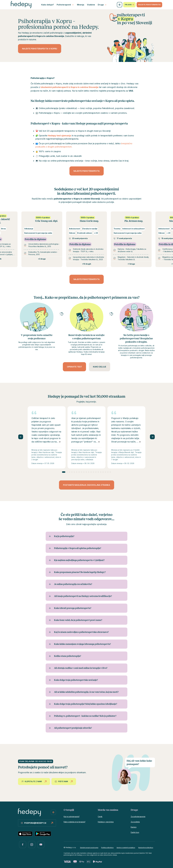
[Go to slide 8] (81, 472)
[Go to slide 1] (64, 472)
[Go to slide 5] (74, 472)
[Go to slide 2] (67, 472)
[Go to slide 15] (98, 472)
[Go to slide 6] (77, 472)
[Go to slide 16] (101, 472)
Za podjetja (135, 822)
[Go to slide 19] (108, 472)
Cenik (100, 817)
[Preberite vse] (60, 442)
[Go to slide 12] (91, 472)
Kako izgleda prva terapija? (75, 822)
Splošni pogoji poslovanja (89, 848)
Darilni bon (135, 832)
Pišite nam (64, 781)
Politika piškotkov (107, 848)
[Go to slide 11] (89, 472)
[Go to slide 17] (103, 472)
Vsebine (91, 5)
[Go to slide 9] (84, 472)
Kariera (134, 827)
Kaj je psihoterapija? (72, 817)
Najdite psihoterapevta (149, 5)
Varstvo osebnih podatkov (126, 848)
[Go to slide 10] (86, 472)
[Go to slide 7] (79, 472)
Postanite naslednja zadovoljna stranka (87, 485)
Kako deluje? (48, 5)
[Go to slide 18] (105, 472)
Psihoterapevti (65, 5)
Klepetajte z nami (34, 781)
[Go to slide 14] (96, 472)
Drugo (102, 5)
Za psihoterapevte (138, 817)
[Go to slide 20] (110, 472)
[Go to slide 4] (72, 472)
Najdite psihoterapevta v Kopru (40, 49)
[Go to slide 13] (93, 472)
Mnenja (81, 5)
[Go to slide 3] (69, 472)
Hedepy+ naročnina (106, 822)
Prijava (129, 5)
